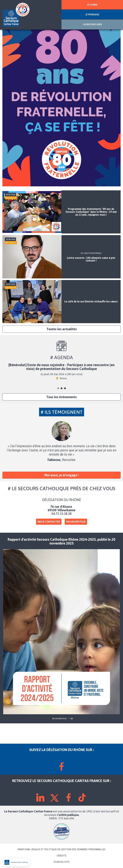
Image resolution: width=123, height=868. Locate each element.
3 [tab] (65, 388)
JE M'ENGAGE (92, 15)
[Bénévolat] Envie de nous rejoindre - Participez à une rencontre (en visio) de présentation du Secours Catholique (61, 367)
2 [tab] (62, 388)
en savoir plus (59, 719)
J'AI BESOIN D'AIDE (92, 24)
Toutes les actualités (62, 329)
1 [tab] (58, 388)
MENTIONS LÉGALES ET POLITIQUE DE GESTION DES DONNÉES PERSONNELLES (61, 849)
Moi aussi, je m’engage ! (61, 475)
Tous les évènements (61, 397)
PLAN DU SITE (61, 862)
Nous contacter (49, 522)
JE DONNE (92, 5)
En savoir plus (76, 522)
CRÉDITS (61, 856)
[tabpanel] (61, 373)
